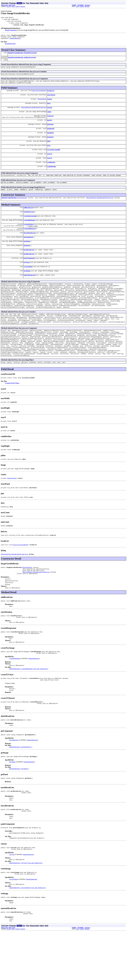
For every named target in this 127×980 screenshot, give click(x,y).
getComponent (28, 250)
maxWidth (50, 140)
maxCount (50, 131)
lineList (50, 122)
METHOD (23, 7)
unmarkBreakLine (30, 291)
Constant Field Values (12, 412)
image (49, 117)
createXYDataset (30, 241)
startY (50, 167)
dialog (50, 113)
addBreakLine (28, 219)
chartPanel (51, 99)
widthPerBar (52, 176)
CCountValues (42, 104)
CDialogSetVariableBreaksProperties (34, 113)
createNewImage (29, 232)
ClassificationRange (39, 95)
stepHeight (51, 172)
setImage (27, 286)
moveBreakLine (29, 268)
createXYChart (29, 237)
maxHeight (51, 135)
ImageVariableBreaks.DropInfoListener (23, 54)
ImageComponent (11, 30)
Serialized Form (10, 45)
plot (49, 153)
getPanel (27, 259)
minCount (50, 144)
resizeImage (28, 282)
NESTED (9, 7)
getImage (27, 255)
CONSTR (18, 7)
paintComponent (29, 273)
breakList (51, 95)
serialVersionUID (54, 158)
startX (50, 162)
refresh (26, 277)
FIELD (13, 7)
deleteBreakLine (30, 246)
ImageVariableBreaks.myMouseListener (22, 60)
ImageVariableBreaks (9, 208)
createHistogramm (30, 228)
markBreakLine (29, 264)
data (49, 108)
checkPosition (29, 223)
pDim (49, 149)
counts (50, 104)
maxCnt (50, 126)
